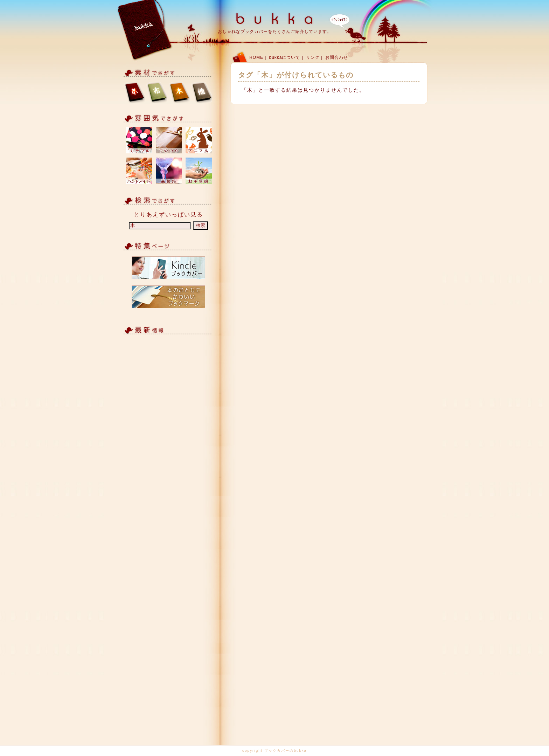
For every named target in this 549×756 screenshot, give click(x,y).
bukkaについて (284, 57)
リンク (313, 57)
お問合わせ (337, 57)
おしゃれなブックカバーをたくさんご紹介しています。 (275, 32)
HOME (256, 57)
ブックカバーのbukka (286, 751)
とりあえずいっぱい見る (168, 214)
